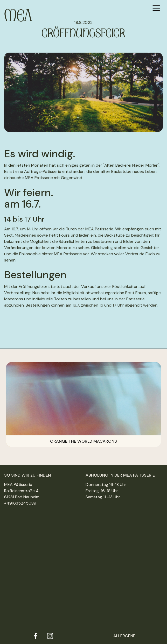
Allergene (124, 636)
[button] (156, 8)
